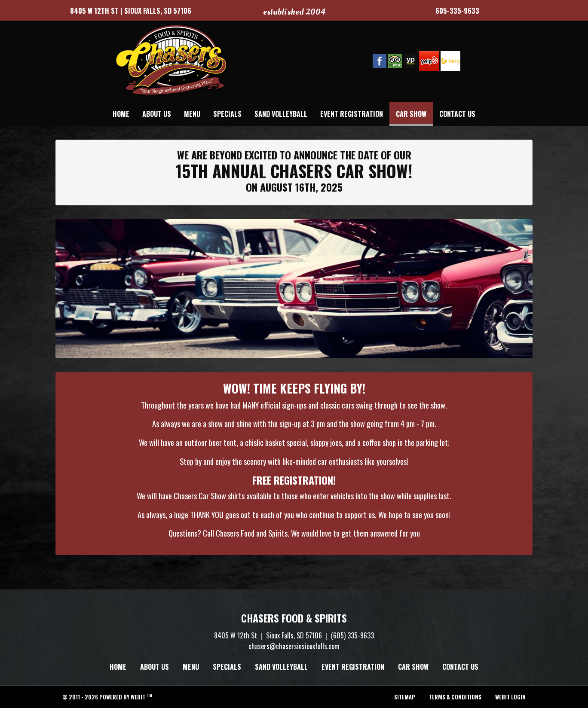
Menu (192, 114)
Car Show (414, 112)
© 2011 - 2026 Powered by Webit (107, 697)
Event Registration (352, 114)
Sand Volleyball (281, 114)
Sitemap (405, 697)
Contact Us (457, 114)
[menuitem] (121, 114)
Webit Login (510, 697)
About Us (157, 114)
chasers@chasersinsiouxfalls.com (294, 646)
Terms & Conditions (455, 697)
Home (121, 114)
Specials (227, 114)
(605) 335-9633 (352, 635)
